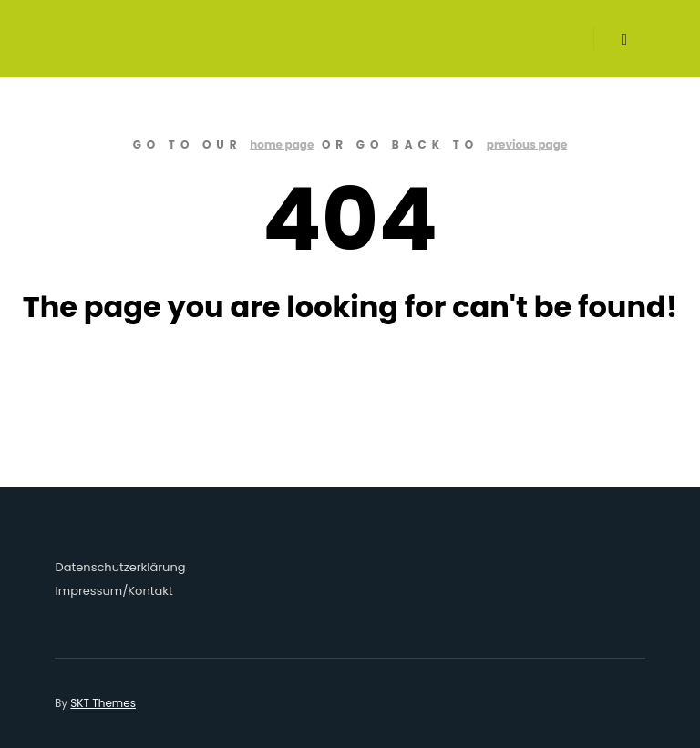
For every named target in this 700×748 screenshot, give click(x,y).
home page (282, 144)
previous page (527, 144)
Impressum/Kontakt (114, 591)
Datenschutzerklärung (121, 567)
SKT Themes (103, 703)
